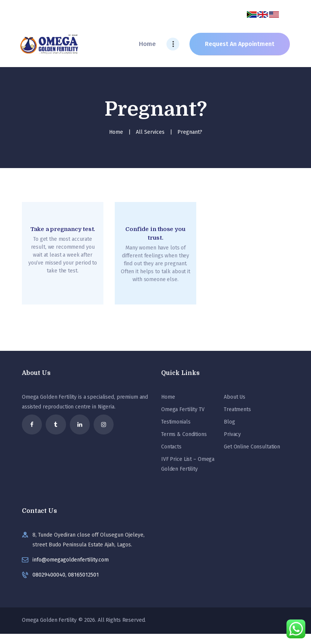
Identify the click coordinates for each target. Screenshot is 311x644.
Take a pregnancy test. (63, 229)
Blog (229, 422)
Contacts (171, 447)
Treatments (237, 409)
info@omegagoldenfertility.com (71, 560)
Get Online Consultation (252, 447)
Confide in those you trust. (155, 233)
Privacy (232, 434)
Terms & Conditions (184, 434)
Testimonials (176, 422)
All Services (150, 132)
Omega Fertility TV (183, 409)
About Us (235, 397)
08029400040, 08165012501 (66, 575)
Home (116, 132)
